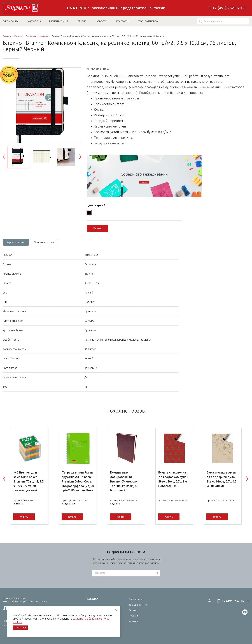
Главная (7, 36)
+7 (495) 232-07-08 (229, 8)
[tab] (16, 242)
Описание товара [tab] (44, 242)
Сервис (133, 610)
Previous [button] (6, 158)
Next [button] (83, 158)
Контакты (134, 621)
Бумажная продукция (37, 36)
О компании (136, 599)
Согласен (20, 628)
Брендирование (138, 605)
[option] (42, 107)
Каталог (35, 21)
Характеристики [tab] (16, 242)
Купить (97, 228)
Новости (133, 616)
